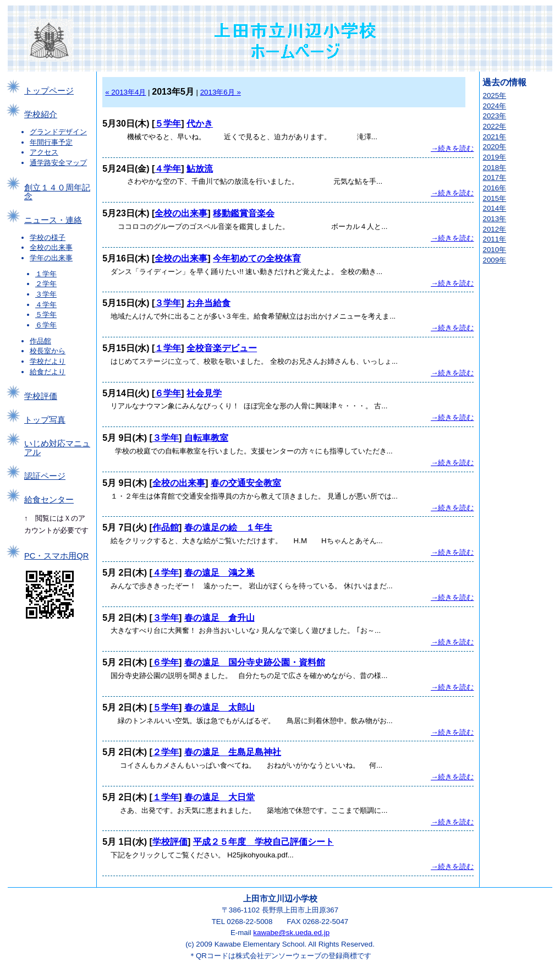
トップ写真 (45, 420)
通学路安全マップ (58, 163)
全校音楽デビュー (222, 348)
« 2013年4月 (125, 92)
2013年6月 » (221, 92)
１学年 (46, 274)
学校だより (48, 361)
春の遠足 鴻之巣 (219, 573)
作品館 (40, 341)
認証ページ (45, 476)
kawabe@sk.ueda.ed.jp (291, 933)
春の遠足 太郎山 (219, 707)
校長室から (48, 351)
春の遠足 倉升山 (219, 618)
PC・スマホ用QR (56, 556)
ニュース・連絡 (53, 220)
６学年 (46, 325)
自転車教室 (206, 438)
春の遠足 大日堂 (219, 797)
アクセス (44, 152)
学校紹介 (41, 114)
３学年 (46, 294)
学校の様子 (48, 237)
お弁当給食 (208, 303)
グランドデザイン (58, 132)
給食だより (48, 372)
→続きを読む (452, 148)
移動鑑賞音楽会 (244, 213)
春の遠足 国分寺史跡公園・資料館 (255, 662)
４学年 (46, 305)
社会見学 (204, 393)
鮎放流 (200, 169)
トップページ (49, 91)
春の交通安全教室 (246, 483)
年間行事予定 (51, 142)
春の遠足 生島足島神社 (233, 752)
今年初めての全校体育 (257, 258)
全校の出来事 (51, 247)
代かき (200, 124)
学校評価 (41, 396)
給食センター (49, 500)
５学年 (46, 315)
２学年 (46, 284)
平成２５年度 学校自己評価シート (263, 842)
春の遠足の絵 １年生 (228, 528)
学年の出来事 (51, 258)
